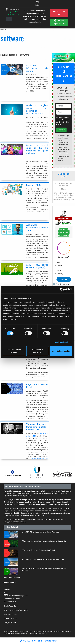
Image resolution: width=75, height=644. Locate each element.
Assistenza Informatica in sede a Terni (37, 228)
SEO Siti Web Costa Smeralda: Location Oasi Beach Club (43, 559)
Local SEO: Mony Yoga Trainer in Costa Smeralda (40, 532)
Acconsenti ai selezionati (37, 351)
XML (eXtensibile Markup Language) (37, 266)
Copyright (49, 631)
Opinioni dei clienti (64, 175)
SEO (34, 436)
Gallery (37, 5)
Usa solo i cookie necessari (14, 351)
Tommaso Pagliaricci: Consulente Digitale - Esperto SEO (37, 427)
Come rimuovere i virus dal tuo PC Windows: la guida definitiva (37, 149)
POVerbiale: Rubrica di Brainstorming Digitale (39, 550)
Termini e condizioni (26, 631)
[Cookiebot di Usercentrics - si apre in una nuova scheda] (62, 290)
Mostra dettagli (61, 342)
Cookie (43, 631)
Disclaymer (58, 631)
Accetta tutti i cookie (61, 351)
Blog (37, 2)
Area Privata (8, 631)
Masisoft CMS (33, 185)
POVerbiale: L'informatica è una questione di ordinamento (44, 541)
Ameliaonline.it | (9, 633)
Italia (6, 593)
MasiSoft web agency (31, 633)
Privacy (59, 125)
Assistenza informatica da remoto (37, 68)
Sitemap (16, 631)
